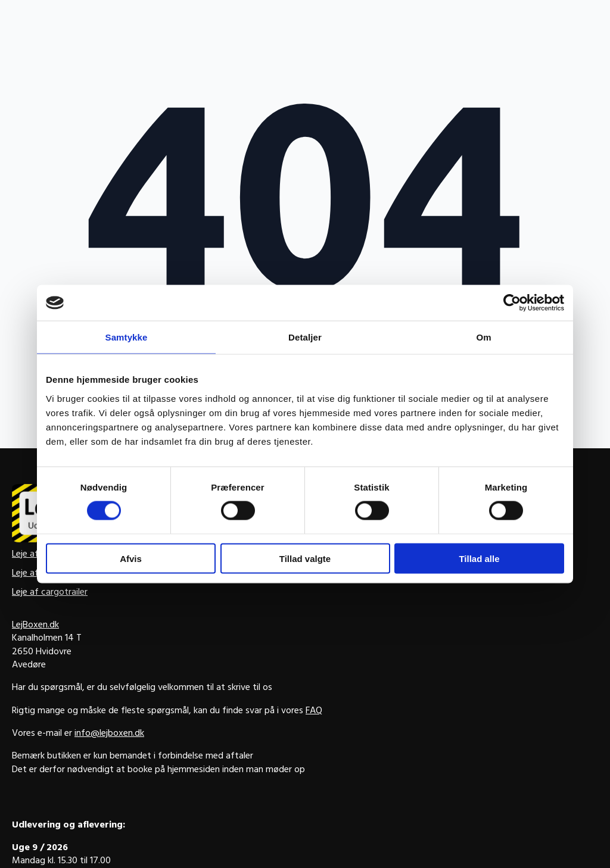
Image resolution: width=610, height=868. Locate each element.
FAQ (314, 711)
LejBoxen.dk (35, 626)
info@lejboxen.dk (109, 734)
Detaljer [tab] (305, 337)
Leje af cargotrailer (50, 593)
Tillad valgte (305, 558)
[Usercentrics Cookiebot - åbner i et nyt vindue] (512, 303)
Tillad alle (479, 558)
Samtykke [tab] (127, 337)
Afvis (131, 558)
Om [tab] (483, 337)
